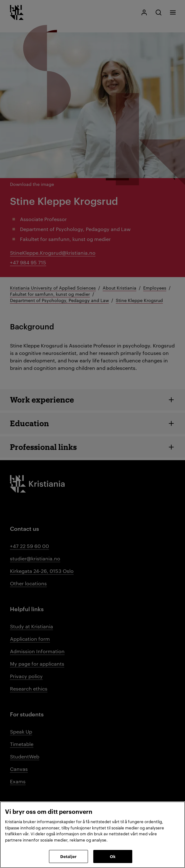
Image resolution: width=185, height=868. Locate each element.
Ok (113, 856)
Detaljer (68, 856)
